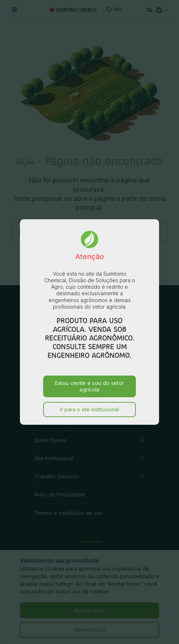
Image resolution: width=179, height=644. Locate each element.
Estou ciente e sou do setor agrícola (90, 371)
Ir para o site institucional (89, 394)
